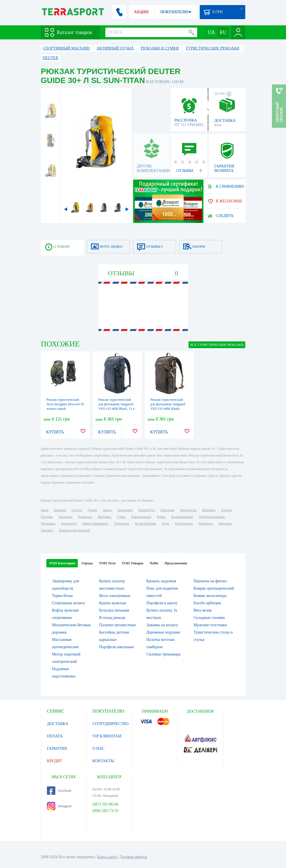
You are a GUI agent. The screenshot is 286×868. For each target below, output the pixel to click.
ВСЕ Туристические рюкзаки (217, 345)
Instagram (59, 806)
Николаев (167, 510)
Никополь (206, 524)
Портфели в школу (162, 603)
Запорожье (125, 510)
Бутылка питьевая (114, 610)
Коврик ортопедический (214, 588)
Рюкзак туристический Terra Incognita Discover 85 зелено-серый (65, 404)
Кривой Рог (147, 510)
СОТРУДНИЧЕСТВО (111, 724)
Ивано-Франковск (95, 524)
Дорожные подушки (163, 632)
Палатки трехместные (117, 625)
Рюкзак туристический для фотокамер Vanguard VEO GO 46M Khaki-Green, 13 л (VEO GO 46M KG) (169, 409)
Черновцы (48, 524)
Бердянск (225, 524)
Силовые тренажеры (164, 654)
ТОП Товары (132, 563)
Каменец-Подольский (74, 530)
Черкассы (85, 517)
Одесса (77, 510)
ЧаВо (154, 563)
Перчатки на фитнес (210, 581)
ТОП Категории (62, 563)
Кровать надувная (161, 581)
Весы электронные (115, 596)
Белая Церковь (145, 524)
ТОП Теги (107, 563)
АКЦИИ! (142, 12)
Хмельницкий (141, 517)
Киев (44, 510)
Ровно (161, 517)
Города (87, 563)
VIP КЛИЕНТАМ (107, 736)
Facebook (59, 791)
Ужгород (47, 530)
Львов (107, 510)
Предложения (176, 563)
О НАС (98, 749)
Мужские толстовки (210, 625)
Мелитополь (184, 524)
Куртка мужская (113, 603)
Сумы (121, 517)
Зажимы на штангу (162, 625)
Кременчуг (69, 524)
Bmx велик (203, 610)
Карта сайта (107, 857)
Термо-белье (62, 596)
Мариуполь (188, 510)
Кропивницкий (182, 517)
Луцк (165, 524)
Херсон (226, 510)
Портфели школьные (116, 647)
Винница (209, 510)
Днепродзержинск (212, 517)
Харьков (60, 510)
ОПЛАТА (55, 736)
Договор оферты (133, 857)
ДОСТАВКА (58, 724)
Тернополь (121, 524)
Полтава (47, 517)
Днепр (92, 510)
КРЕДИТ (55, 761)
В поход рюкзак (112, 618)
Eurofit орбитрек (207, 603)
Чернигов (65, 517)
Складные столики (209, 618)
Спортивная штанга (68, 603)
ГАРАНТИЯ (57, 749)
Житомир (104, 517)
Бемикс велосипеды (210, 596)
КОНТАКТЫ (103, 761)
